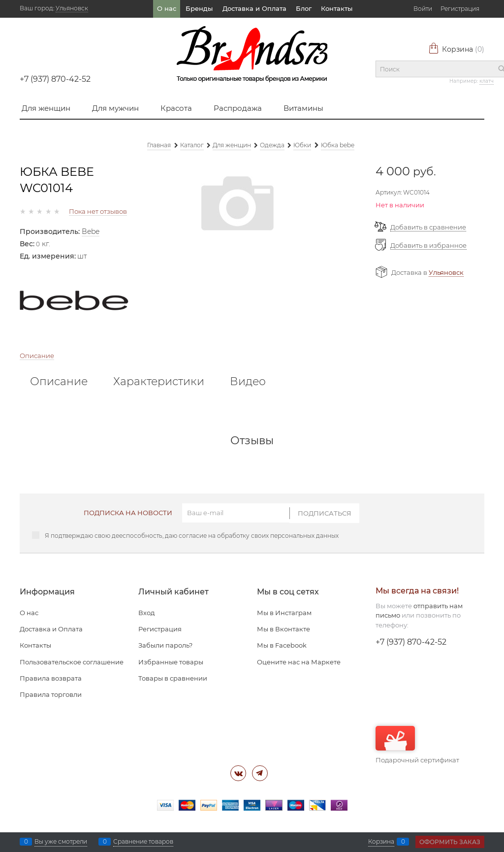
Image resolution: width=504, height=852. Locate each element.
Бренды (199, 8)
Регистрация (460, 9)
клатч (487, 81)
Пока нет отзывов (98, 211)
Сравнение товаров (143, 842)
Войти (423, 9)
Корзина (456, 49)
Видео (248, 382)
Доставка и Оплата (254, 8)
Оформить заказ (450, 842)
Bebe (91, 231)
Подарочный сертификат (417, 745)
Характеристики (159, 382)
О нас (167, 8)
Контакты (337, 8)
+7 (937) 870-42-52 (55, 79)
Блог (304, 8)
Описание (37, 356)
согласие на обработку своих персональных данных (259, 536)
